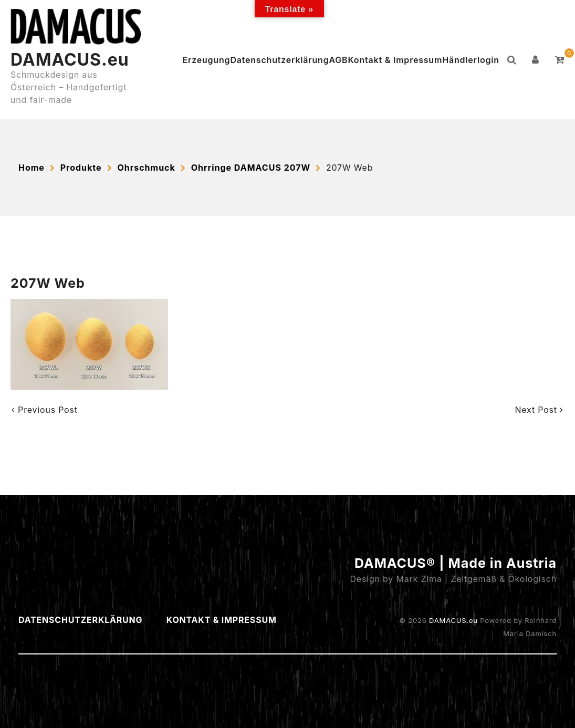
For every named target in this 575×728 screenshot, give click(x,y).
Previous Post (45, 410)
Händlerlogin (471, 60)
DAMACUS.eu (70, 60)
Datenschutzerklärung (279, 60)
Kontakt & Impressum (395, 60)
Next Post (539, 410)
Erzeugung (207, 60)
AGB (338, 60)
